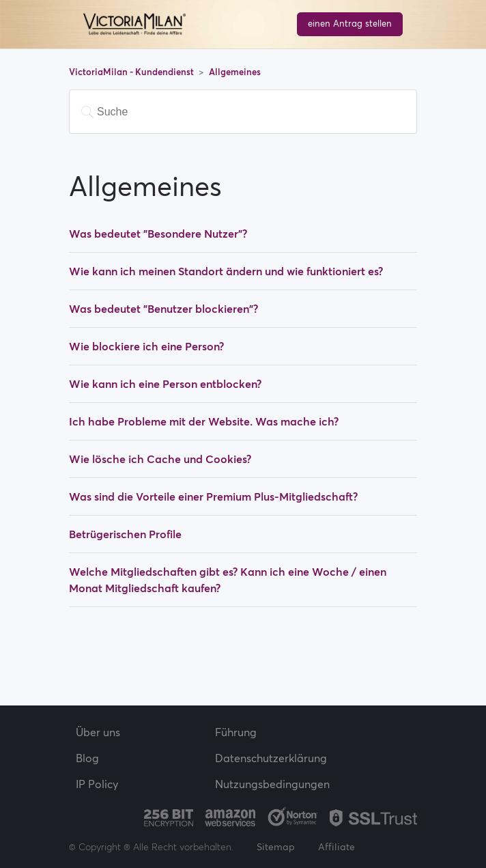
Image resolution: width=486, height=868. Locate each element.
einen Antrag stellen (350, 24)
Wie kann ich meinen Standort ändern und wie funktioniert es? (226, 271)
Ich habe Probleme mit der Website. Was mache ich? (204, 421)
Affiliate (337, 847)
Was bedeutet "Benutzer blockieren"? (163, 309)
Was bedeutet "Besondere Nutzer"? (158, 234)
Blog (87, 758)
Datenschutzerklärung (271, 758)
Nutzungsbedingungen (272, 784)
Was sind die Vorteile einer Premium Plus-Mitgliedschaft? (213, 496)
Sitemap (276, 847)
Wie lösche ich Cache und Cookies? (160, 459)
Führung (236, 732)
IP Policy (97, 784)
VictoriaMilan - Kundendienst (132, 72)
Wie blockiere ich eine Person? (146, 346)
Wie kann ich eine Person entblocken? (165, 384)
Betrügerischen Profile (125, 534)
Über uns (98, 732)
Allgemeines (235, 72)
